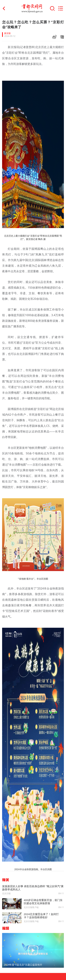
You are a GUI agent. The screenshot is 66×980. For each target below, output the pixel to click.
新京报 (7, 33)
